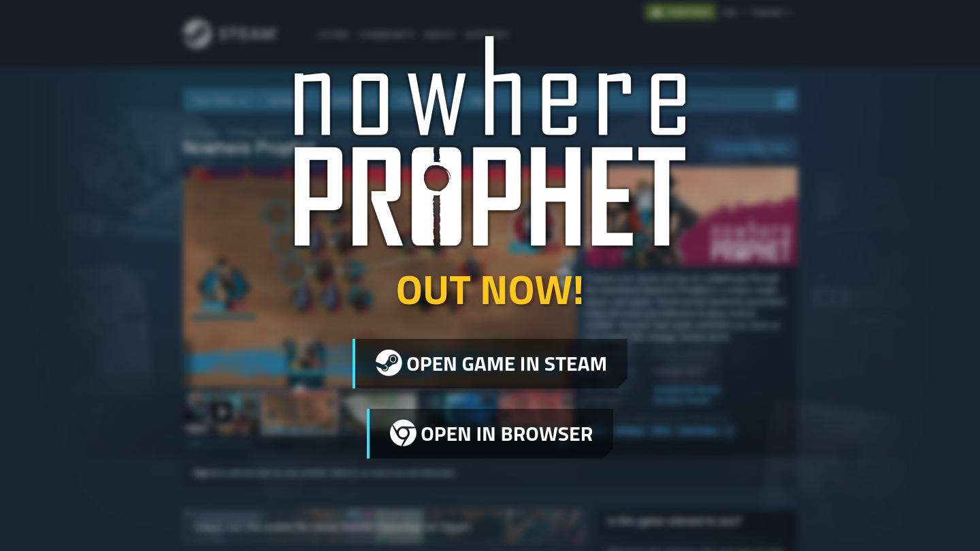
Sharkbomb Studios (253, 520)
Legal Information (753, 516)
